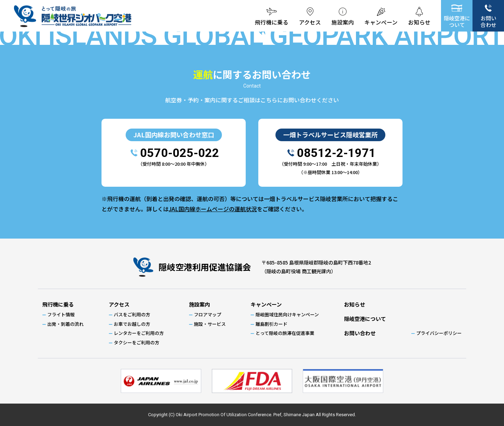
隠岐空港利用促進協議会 (205, 267)
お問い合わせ (488, 21)
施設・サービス (210, 324)
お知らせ (419, 22)
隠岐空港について (457, 21)
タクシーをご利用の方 (136, 342)
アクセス (310, 22)
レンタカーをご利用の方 (139, 333)
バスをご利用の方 (132, 314)
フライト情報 (61, 314)
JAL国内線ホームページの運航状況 (213, 209)
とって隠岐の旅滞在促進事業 (285, 333)
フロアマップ (208, 314)
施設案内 (343, 22)
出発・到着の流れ (65, 324)
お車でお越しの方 (132, 324)
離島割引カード (271, 324)
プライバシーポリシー (439, 333)
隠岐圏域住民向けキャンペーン (287, 314)
